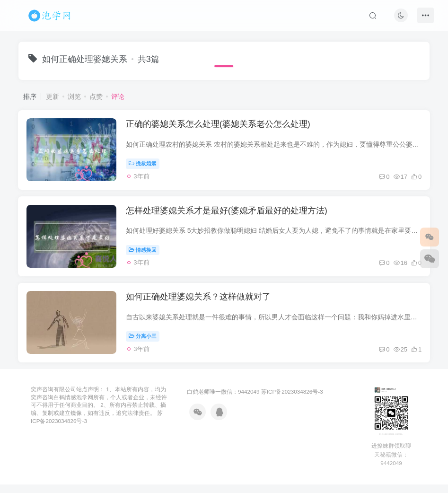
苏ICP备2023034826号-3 (292, 400)
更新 (53, 97)
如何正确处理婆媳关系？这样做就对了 (200, 304)
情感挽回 (144, 254)
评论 (118, 97)
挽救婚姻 (144, 165)
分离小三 (144, 343)
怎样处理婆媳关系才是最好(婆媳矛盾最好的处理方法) (228, 215)
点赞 (96, 97)
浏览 (74, 97)
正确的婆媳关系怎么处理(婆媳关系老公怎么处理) (220, 126)
